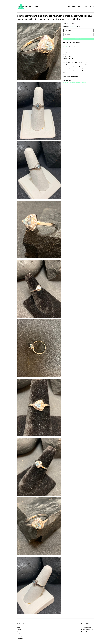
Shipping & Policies (74, 47)
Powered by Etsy (86, 632)
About (74, 6)
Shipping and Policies (23, 636)
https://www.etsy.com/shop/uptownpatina (75, 82)
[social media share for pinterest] (70, 43)
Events (80, 6)
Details (66, 47)
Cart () (92, 6)
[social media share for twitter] (67, 43)
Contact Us (20, 638)
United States (73, 26)
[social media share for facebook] (64, 43)
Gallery (85, 6)
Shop (69, 6)
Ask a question (76, 43)
